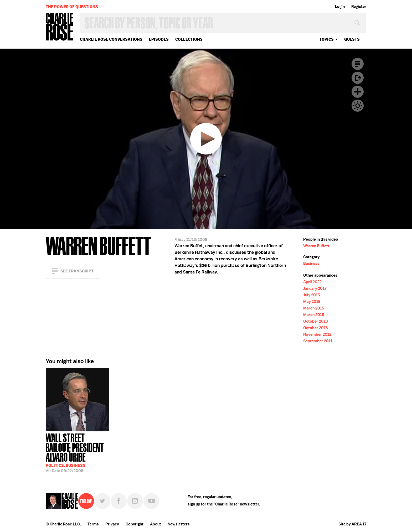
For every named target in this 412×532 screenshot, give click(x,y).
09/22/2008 (77, 452)
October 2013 (315, 321)
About (156, 524)
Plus (358, 92)
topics (326, 39)
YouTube (151, 501)
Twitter (102, 501)
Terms (93, 524)
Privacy (112, 524)
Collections (189, 39)
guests (352, 39)
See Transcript (77, 271)
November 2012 (317, 334)
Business (311, 264)
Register (359, 7)
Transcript (358, 64)
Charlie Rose (60, 27)
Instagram (135, 501)
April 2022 (312, 282)
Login (340, 7)
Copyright (135, 524)
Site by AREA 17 (352, 524)
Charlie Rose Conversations (111, 39)
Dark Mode (358, 106)
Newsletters (179, 524)
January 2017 (315, 288)
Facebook (119, 501)
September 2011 (318, 341)
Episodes (159, 39)
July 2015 (312, 295)
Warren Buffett (316, 246)
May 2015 (312, 302)
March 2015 (314, 308)
